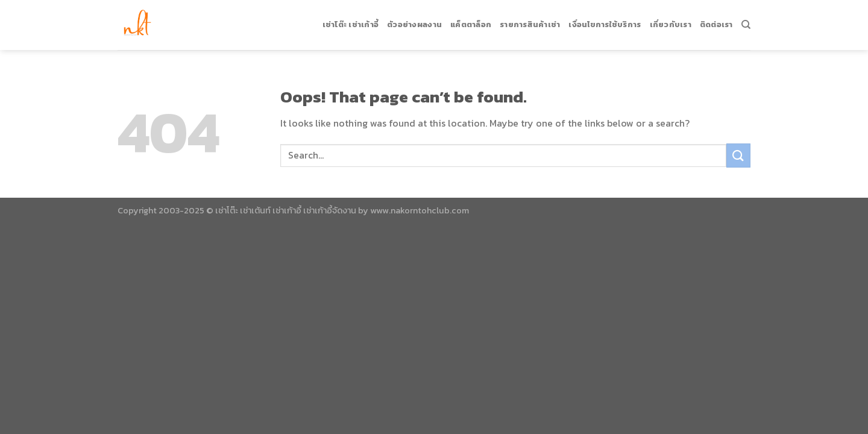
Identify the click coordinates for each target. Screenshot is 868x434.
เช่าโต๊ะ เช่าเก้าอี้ (351, 21)
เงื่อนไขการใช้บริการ (605, 21)
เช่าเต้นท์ (255, 210)
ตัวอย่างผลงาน (414, 21)
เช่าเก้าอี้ (287, 210)
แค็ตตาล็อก (471, 21)
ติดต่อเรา (716, 21)
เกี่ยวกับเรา (671, 21)
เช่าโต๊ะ (227, 210)
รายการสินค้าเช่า (530, 21)
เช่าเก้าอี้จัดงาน (330, 210)
